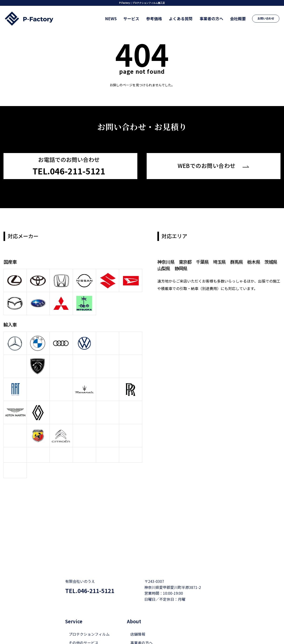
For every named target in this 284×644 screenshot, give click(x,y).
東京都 (186, 261)
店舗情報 (138, 626)
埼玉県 (221, 261)
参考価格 (158, 18)
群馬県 (239, 261)
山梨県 (173, 268)
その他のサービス (84, 635)
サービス (136, 18)
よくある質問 (184, 18)
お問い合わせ (266, 18)
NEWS (117, 18)
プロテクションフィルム (89, 626)
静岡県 (191, 268)
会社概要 (239, 18)
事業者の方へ (213, 18)
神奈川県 (166, 261)
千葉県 (204, 261)
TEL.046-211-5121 (91, 583)
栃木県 (257, 261)
